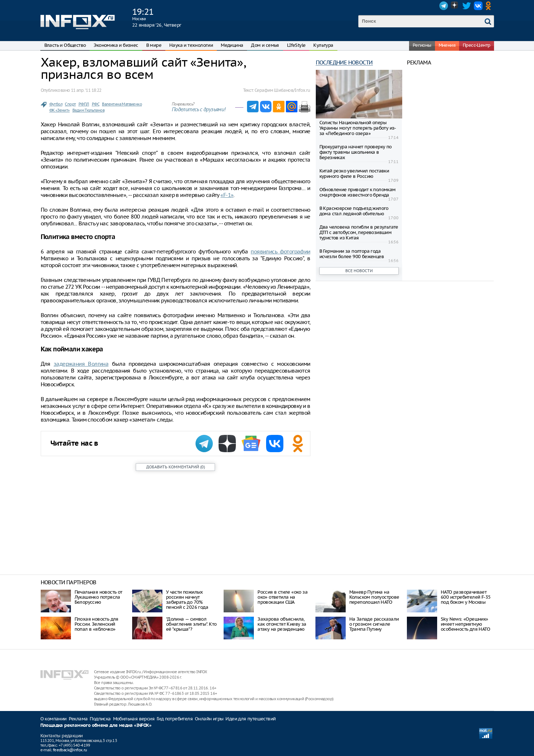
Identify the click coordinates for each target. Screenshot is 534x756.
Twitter (467, 6)
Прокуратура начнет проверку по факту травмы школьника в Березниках (356, 152)
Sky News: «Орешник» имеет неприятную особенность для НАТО (465, 624)
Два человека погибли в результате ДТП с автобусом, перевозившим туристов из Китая (359, 232)
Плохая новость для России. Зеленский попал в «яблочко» (97, 624)
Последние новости (344, 62)
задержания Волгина (81, 364)
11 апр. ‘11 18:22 (86, 90)
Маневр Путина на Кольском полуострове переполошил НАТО (374, 597)
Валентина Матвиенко (122, 104)
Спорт (70, 104)
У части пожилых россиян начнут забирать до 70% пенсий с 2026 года (187, 600)
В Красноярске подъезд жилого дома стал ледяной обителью (354, 211)
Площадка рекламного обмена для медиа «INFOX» (96, 726)
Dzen (455, 6)
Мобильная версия (134, 719)
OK (490, 6)
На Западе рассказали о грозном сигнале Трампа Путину (374, 624)
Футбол (56, 104)
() (176, 467)
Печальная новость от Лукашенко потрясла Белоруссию (98, 597)
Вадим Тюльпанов (88, 110)
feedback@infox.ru (70, 750)
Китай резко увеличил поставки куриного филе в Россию (354, 174)
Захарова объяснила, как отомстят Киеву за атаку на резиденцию (282, 624)
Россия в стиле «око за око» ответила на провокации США (282, 597)
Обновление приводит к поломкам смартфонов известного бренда (358, 192)
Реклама (78, 719)
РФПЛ (84, 104)
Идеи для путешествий (250, 719)
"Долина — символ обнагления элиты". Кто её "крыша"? (191, 624)
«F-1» (227, 195)
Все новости (359, 271)
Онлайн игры (209, 719)
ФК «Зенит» (60, 110)
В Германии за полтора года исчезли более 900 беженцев (352, 254)
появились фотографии (280, 251)
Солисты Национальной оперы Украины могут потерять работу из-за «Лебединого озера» (358, 128)
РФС (96, 104)
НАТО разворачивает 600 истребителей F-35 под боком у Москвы (466, 597)
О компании (53, 719)
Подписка (100, 719)
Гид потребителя (175, 719)
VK (478, 6)
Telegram (444, 6)
